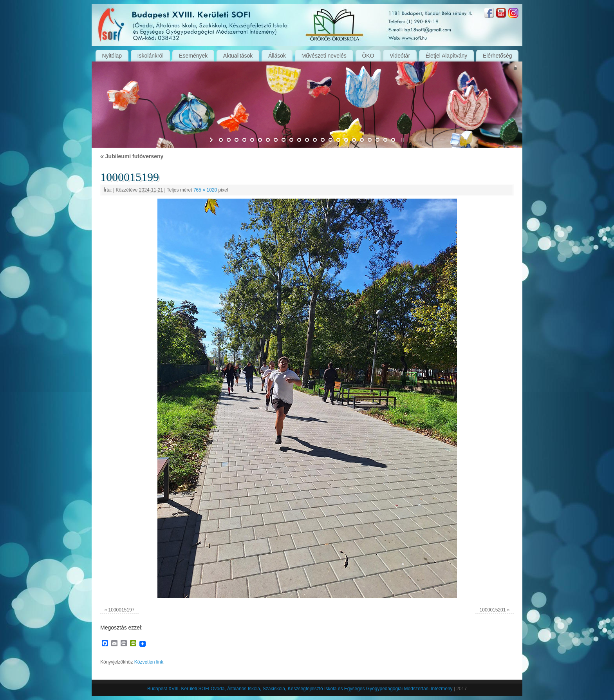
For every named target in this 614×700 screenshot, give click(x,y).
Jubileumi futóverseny (132, 156)
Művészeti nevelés (324, 56)
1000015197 (122, 610)
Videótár (400, 56)
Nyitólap (112, 56)
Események (193, 56)
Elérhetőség (498, 56)
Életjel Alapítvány (447, 56)
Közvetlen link (149, 662)
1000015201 (493, 610)
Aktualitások (238, 56)
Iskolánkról (151, 56)
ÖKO (368, 56)
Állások (277, 56)
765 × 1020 (205, 190)
